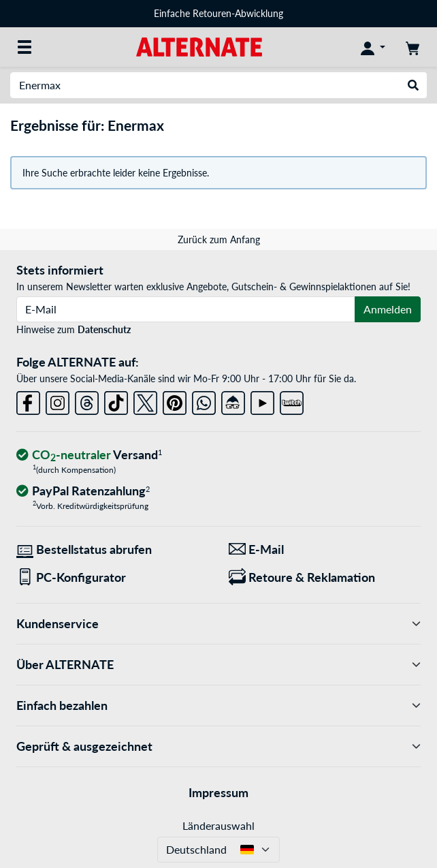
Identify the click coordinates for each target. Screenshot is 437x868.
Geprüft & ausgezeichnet (218, 746)
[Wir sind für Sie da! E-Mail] (325, 549)
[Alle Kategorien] (25, 47)
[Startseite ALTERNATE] (199, 46)
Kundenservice (218, 624)
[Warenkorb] (412, 47)
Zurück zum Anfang (219, 239)
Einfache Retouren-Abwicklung (218, 13)
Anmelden (388, 309)
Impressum (218, 792)
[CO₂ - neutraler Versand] (89, 455)
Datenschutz (104, 329)
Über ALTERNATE (218, 665)
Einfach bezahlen (218, 706)
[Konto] (373, 47)
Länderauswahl (218, 825)
